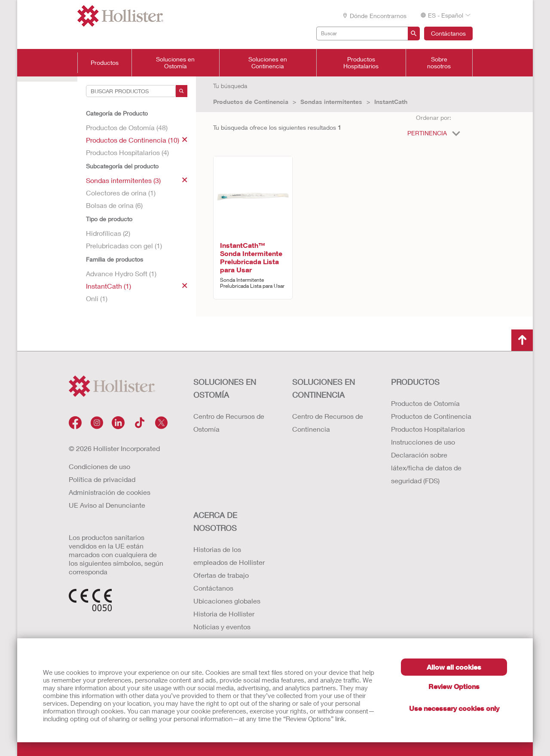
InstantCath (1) (137, 286)
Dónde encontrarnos (374, 16)
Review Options (454, 686)
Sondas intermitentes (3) (137, 180)
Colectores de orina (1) (121, 193)
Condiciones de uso (99, 466)
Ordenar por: (434, 117)
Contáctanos (448, 33)
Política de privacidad (102, 479)
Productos (105, 63)
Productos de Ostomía (425, 403)
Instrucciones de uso (423, 442)
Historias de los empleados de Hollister (229, 556)
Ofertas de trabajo (221, 575)
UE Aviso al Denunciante (107, 505)
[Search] (182, 91)
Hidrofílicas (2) (108, 233)
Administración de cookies (110, 492)
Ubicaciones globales (227, 601)
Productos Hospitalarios (361, 63)
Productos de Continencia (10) (137, 140)
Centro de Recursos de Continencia (328, 422)
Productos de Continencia (251, 102)
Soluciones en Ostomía (175, 63)
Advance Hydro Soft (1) (121, 273)
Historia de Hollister (224, 614)
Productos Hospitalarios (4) (127, 152)
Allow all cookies (454, 667)
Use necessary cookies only (454, 708)
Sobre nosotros (439, 63)
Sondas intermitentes (331, 102)
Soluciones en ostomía (225, 388)
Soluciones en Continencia (268, 63)
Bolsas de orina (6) (114, 205)
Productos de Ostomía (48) (127, 127)
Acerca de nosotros (215, 521)
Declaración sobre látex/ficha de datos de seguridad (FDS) (426, 468)
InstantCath (391, 102)
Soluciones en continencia (324, 388)
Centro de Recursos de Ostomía (229, 422)
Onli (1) (97, 298)
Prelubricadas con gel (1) (124, 245)
